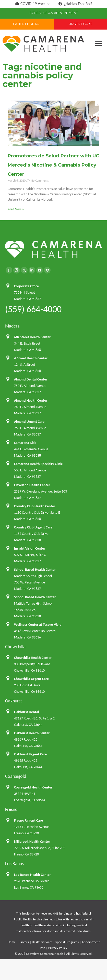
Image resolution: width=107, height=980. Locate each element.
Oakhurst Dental (26, 712)
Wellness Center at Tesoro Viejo (38, 625)
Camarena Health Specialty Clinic (38, 464)
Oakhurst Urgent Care (30, 754)
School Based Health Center (35, 570)
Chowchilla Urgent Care (31, 679)
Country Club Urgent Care (33, 527)
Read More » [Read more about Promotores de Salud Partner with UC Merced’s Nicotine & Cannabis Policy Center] (16, 209)
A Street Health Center (31, 358)
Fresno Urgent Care (28, 820)
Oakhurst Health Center (32, 733)
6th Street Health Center (32, 337)
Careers (24, 942)
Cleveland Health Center (32, 485)
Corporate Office (26, 286)
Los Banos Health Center (32, 875)
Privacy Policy (58, 948)
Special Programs (67, 942)
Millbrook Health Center (32, 842)
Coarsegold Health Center (33, 787)
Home (12, 942)
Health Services (42, 942)
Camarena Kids (25, 443)
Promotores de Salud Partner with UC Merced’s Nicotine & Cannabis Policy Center (53, 165)
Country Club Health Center (35, 506)
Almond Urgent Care (29, 422)
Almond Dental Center (31, 379)
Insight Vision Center (30, 548)
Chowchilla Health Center (33, 658)
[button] (99, 44)
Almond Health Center (31, 400)
